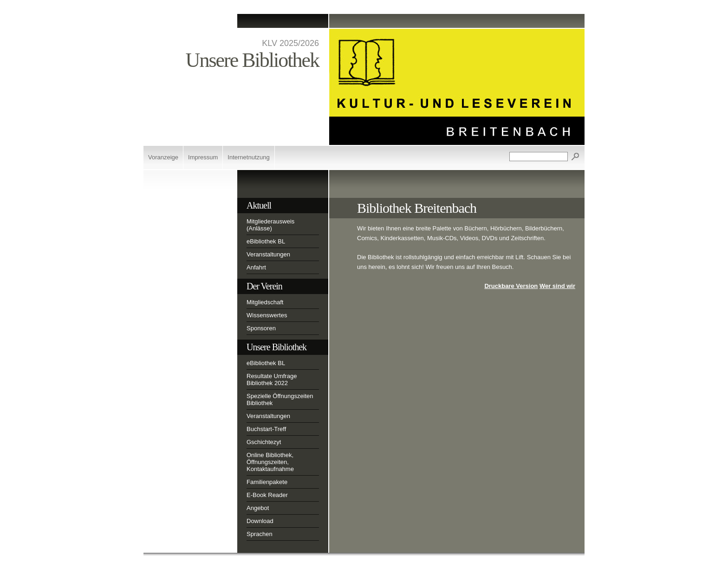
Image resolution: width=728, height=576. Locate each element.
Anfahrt (256, 267)
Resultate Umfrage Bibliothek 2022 (272, 380)
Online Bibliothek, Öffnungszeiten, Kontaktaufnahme (270, 462)
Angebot (258, 508)
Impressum (203, 157)
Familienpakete (267, 482)
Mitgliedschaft (265, 302)
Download (260, 521)
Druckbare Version (511, 286)
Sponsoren (261, 328)
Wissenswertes (267, 315)
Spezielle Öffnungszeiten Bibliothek (280, 399)
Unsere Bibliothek (276, 347)
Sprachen (260, 534)
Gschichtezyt (264, 442)
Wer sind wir (557, 286)
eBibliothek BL (266, 241)
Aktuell (259, 205)
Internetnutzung (248, 157)
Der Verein (264, 286)
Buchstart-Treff (266, 429)
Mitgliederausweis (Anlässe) (270, 225)
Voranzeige (163, 157)
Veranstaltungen (268, 254)
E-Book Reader (267, 495)
